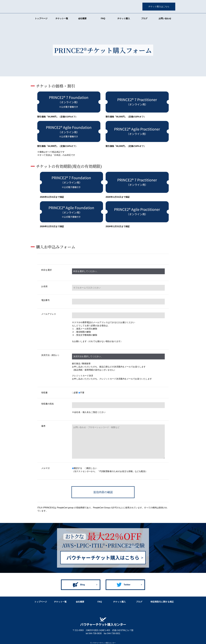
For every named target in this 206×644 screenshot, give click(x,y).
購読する (77, 468)
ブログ (144, 18)
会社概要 (82, 18)
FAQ (103, 18)
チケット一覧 (62, 18)
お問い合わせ (165, 18)
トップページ (41, 18)
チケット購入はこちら (159, 7)
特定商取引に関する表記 (162, 602)
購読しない (91, 468)
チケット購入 (124, 18)
